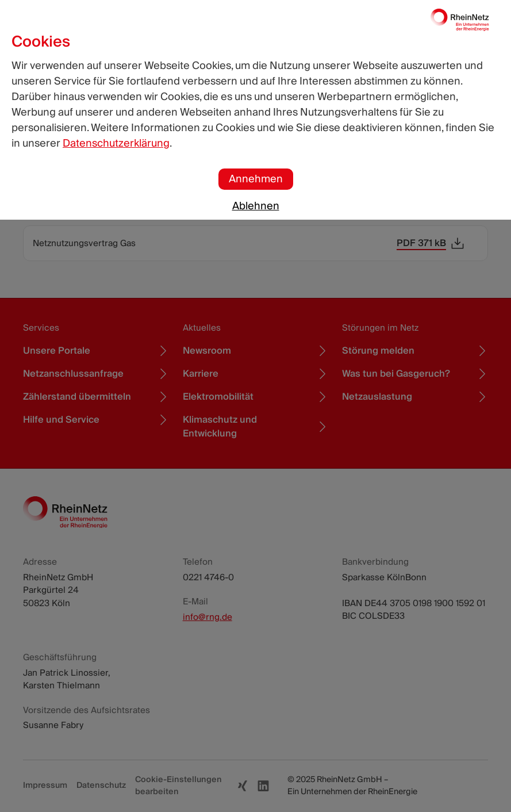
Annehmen (256, 179)
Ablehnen (256, 206)
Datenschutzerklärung (116, 143)
